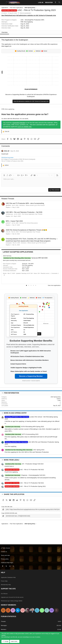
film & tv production (25, 13)
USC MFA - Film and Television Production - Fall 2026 (24, 212)
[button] (4, 175)
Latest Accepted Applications (18, 252)
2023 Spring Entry (56, 397)
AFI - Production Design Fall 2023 (24, 464)
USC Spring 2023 (25, 450)
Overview (5, 32)
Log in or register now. (25, 127)
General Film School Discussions (29, 223)
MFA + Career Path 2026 (14, 221)
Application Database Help (8, 577)
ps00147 (8, 223)
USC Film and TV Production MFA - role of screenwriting (25, 203)
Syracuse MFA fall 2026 (25, 258)
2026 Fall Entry (7, 256)
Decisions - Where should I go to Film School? (32, 205)
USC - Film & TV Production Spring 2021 (25, 486)
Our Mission (4, 594)
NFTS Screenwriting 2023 (21, 434)
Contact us (4, 552)
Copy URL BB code (7, 507)
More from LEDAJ (12, 460)
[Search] (59, 2)
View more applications (54, 285)
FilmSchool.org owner (7, 157)
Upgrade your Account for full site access (12, 597)
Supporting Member (19, 123)
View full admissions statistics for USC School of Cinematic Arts (31, 101)
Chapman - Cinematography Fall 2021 (25, 475)
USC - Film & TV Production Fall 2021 (24, 483)
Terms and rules (5, 555)
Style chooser (5, 548)
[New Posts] (55, 2)
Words (5, 273)
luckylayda (9, 243)
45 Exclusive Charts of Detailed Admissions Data (27, 356)
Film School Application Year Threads (32, 214)
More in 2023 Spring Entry (15, 413)
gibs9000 (8, 205)
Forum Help (4, 581)
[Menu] (3, 2)
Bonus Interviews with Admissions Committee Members (30, 360)
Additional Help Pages (7, 563)
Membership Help (6, 585)
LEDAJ (5, 13)
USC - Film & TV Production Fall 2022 (24, 470)
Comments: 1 (55, 273)
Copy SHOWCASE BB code (9, 513)
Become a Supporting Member (31, 376)
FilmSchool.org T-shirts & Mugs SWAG (12, 601)
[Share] (4, 275)
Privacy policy (5, 559)
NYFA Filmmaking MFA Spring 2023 (24, 427)
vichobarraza (9, 214)
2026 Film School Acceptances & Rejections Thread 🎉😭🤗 (26, 230)
